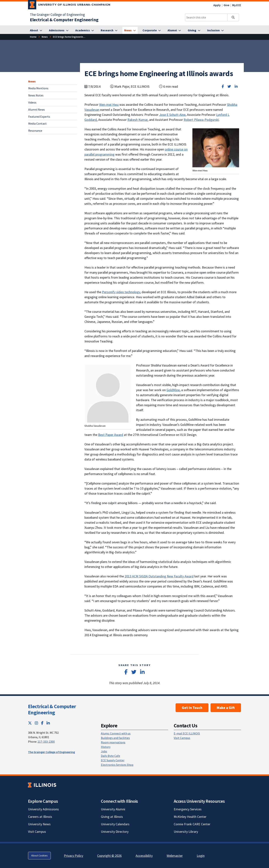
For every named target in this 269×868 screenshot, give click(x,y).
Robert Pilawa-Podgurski (201, 120)
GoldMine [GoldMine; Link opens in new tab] (173, 390)
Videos (32, 102)
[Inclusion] (215, 30)
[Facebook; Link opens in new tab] (42, 723)
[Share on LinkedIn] (236, 86)
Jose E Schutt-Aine (172, 115)
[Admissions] (59, 30)
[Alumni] (174, 30)
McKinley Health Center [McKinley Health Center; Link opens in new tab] (190, 817)
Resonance (35, 131)
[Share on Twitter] (229, 86)
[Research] (109, 30)
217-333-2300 (46, 742)
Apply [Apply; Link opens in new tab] (217, 5)
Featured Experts (39, 117)
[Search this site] (206, 17)
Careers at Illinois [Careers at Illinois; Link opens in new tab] (40, 817)
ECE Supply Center (113, 760)
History (106, 747)
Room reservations (113, 742)
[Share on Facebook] (223, 86)
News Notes (36, 95)
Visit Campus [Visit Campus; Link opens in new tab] (37, 832)
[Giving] (194, 30)
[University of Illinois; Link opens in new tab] (42, 785)
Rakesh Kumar (137, 120)
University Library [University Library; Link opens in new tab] (186, 832)
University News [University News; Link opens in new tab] (39, 824)
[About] (36, 30)
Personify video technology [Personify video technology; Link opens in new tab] (121, 292)
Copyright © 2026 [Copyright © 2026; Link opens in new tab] (109, 856)
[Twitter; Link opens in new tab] (30, 723)
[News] (130, 30)
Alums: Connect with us (116, 733)
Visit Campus (182, 738)
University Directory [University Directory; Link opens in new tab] (115, 832)
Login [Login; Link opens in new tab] (201, 856)
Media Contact (37, 123)
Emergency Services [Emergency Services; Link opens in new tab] (188, 809)
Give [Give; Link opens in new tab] (226, 5)
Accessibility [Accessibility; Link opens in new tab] (144, 856)
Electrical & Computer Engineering (52, 709)
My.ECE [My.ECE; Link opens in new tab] (237, 5)
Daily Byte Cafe (110, 756)
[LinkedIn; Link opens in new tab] (48, 723)
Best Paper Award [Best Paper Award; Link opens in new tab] (111, 435)
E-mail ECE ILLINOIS (187, 733)
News (32, 81)
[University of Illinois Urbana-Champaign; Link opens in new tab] (69, 5)
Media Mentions (38, 88)
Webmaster (175, 856)
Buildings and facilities (115, 738)
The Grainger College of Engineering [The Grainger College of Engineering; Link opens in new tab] (57, 15)
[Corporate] (152, 30)
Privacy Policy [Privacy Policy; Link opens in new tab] (74, 856)
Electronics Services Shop (117, 765)
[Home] (33, 37)
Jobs (104, 751)
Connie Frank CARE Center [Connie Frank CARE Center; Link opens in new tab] (192, 824)
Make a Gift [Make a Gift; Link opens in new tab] (226, 708)
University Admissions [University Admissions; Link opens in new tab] (43, 809)
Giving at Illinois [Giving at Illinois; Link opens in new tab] (112, 817)
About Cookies (39, 856)
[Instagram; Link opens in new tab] (36, 723)
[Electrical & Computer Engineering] (64, 20)
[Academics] (85, 30)
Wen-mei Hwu (109, 105)
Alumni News (37, 109)
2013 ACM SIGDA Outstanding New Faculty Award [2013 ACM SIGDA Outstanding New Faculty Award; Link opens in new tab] (159, 576)
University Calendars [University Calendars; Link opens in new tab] (115, 824)
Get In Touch (192, 708)
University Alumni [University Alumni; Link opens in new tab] (113, 809)
